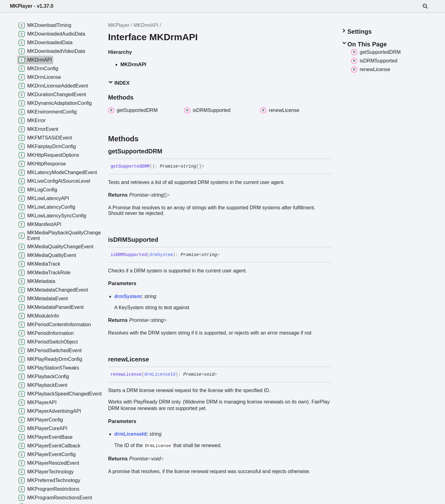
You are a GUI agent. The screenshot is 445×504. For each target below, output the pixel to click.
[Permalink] (168, 151)
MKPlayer (119, 25)
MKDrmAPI (146, 25)
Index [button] (119, 83)
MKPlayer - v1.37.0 (32, 6)
